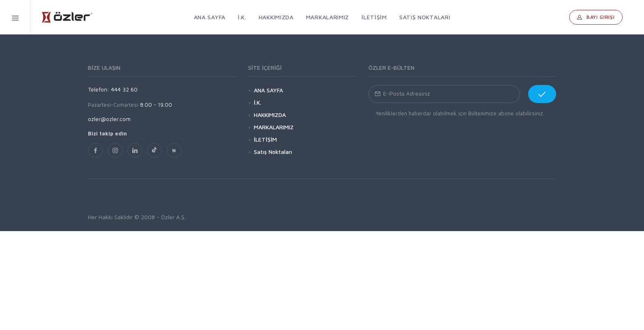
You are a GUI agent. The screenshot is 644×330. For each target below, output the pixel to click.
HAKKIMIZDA (270, 115)
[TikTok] (154, 150)
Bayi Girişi (596, 17)
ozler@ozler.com (109, 119)
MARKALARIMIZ (274, 127)
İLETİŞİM (265, 139)
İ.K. (258, 102)
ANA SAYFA (268, 90)
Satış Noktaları (273, 152)
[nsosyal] (174, 150)
